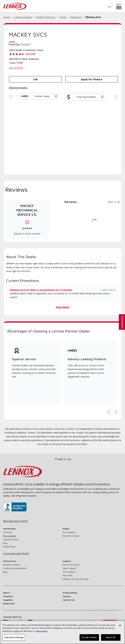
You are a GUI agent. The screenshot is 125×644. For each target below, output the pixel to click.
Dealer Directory (46, 17)
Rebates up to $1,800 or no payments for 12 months (41, 290)
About (6, 593)
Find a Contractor (71, 565)
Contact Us (69, 600)
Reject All (111, 638)
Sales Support (69, 568)
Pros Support (69, 532)
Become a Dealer (71, 536)
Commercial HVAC (16, 554)
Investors (8, 596)
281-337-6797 (16, 68)
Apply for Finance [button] (92, 79)
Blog (5, 543)
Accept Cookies (89, 638)
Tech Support (69, 572)
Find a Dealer (10, 536)
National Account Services (76, 579)
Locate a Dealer (23, 17)
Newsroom (9, 603)
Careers (67, 596)
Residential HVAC (16, 521)
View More (63, 307)
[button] (56, 96)
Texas (63, 17)
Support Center (11, 539)
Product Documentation (15, 568)
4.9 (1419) (30, 54)
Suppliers (8, 600)
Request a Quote (12, 565)
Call (35, 79)
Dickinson (76, 17)
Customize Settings (14, 638)
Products (8, 532)
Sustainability (70, 593)
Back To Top (63, 459)
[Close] (120, 626)
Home (7, 17)
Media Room (9, 547)
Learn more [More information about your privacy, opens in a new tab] (41, 631)
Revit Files (68, 575)
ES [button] (109, 7)
